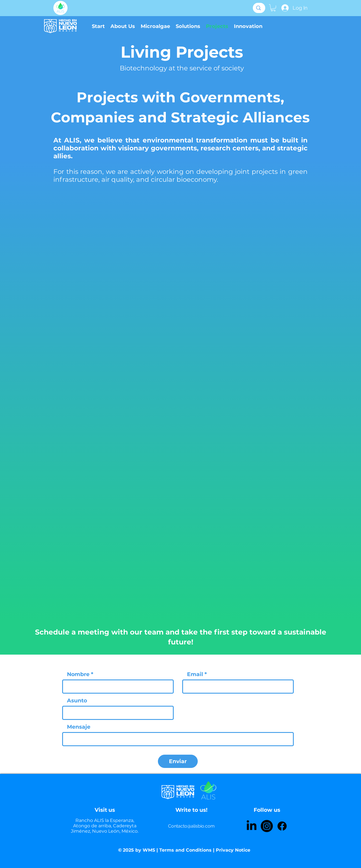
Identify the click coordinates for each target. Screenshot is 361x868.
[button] (273, 8)
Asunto (77, 701)
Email (195, 674)
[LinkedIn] (252, 826)
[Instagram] (267, 826)
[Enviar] (178, 761)
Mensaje (79, 727)
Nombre (78, 674)
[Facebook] (282, 826)
